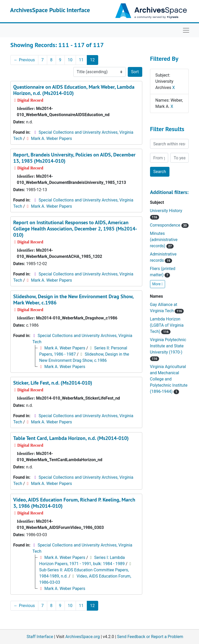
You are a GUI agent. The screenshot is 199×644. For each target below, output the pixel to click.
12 (93, 60)
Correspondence (169, 225)
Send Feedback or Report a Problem (150, 637)
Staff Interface (40, 637)
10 (70, 60)
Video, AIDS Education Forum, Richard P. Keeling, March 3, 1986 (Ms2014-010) (74, 503)
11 (81, 60)
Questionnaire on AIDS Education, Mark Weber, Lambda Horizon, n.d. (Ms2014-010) (74, 90)
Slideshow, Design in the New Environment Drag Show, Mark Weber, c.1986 (73, 299)
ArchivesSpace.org (83, 637)
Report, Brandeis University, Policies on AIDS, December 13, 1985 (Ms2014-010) (74, 158)
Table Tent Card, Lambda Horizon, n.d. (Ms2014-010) (71, 438)
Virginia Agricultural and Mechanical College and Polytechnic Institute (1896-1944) (169, 379)
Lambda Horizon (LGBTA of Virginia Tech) (167, 325)
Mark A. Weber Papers (52, 138)
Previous (24, 60)
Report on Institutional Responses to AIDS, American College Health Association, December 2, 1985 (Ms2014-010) (75, 229)
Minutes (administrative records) (164, 240)
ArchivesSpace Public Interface (50, 10)
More (158, 284)
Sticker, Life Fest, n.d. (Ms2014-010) (53, 383)
